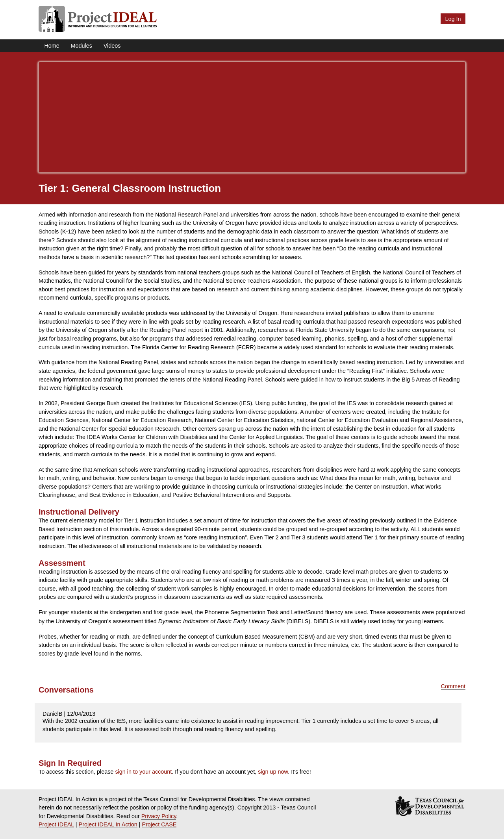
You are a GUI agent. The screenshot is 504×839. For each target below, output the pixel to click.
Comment (453, 686)
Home (52, 46)
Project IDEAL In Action (108, 824)
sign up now (273, 772)
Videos (112, 46)
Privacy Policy (159, 816)
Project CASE (159, 824)
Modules (82, 46)
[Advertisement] (252, 117)
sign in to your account (143, 772)
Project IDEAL (56, 824)
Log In (453, 19)
